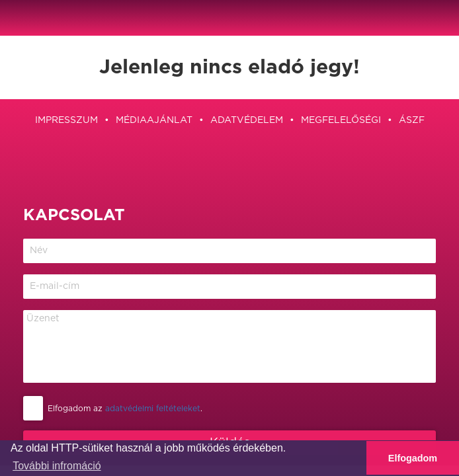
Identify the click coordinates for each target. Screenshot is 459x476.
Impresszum (66, 120)
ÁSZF (412, 120)
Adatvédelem (247, 120)
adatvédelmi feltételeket (153, 409)
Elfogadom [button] (413, 458)
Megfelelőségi (341, 120)
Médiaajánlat (154, 120)
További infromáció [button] (57, 466)
